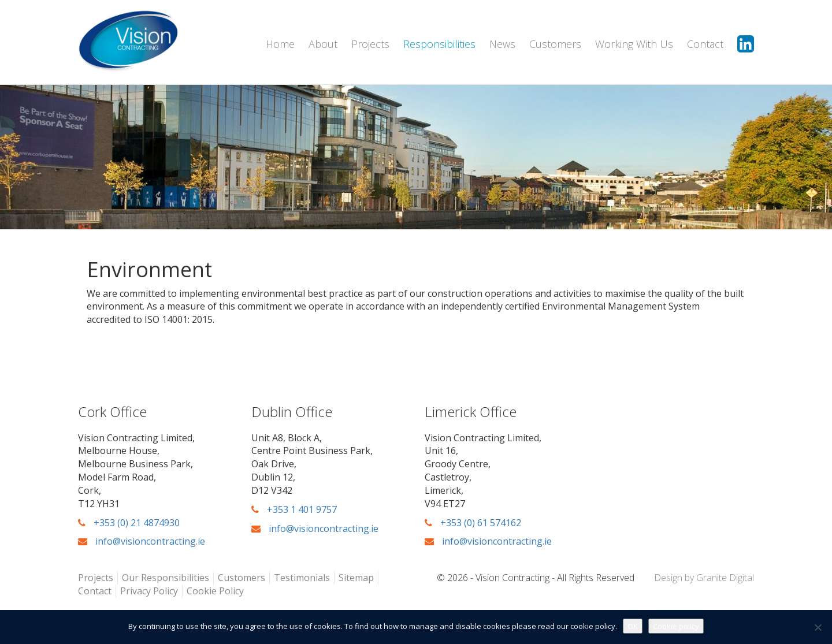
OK (633, 626)
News (502, 44)
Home (280, 44)
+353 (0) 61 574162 (473, 523)
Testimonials (302, 578)
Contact (705, 44)
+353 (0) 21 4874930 (129, 523)
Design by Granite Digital (704, 578)
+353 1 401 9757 (294, 509)
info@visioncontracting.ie (142, 541)
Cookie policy (676, 626)
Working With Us (634, 44)
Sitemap (356, 578)
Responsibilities (439, 44)
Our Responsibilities (166, 578)
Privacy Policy (149, 591)
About (323, 44)
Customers (555, 44)
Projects (370, 44)
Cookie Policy (215, 591)
